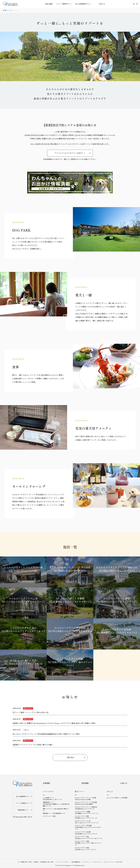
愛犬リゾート (79, 791)
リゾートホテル (48, 791)
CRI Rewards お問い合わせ (22, 817)
